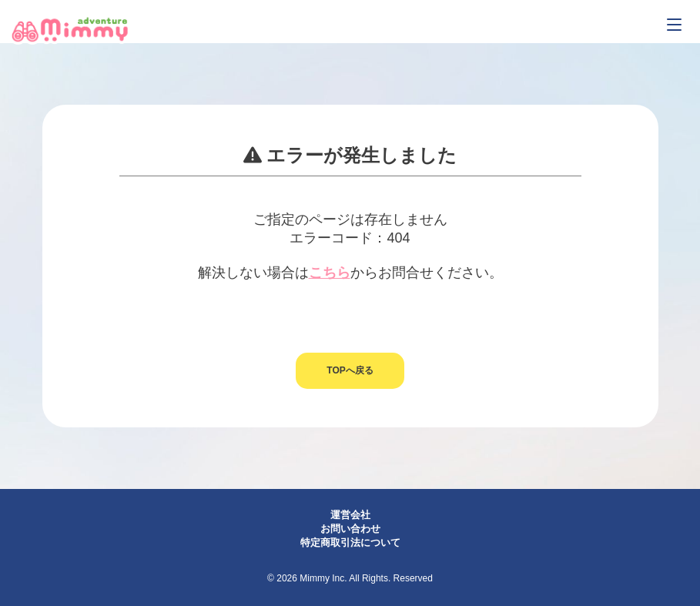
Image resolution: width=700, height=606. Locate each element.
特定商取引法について (350, 542)
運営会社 (350, 515)
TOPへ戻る (350, 370)
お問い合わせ (350, 529)
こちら (330, 273)
